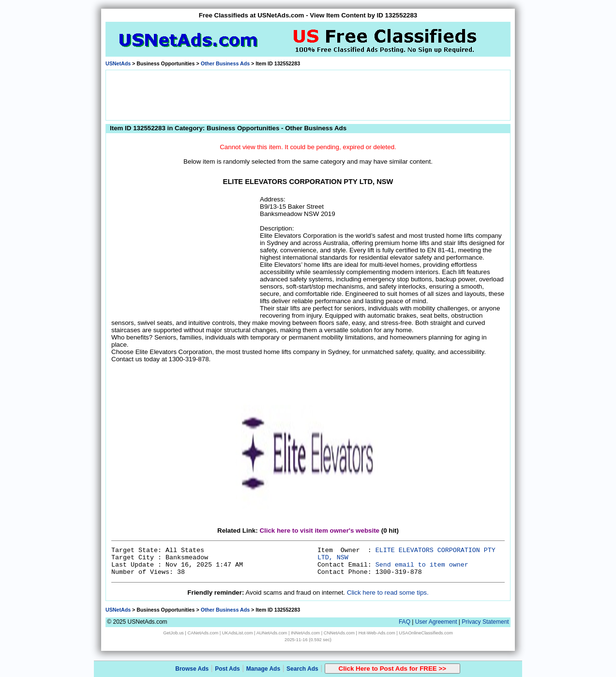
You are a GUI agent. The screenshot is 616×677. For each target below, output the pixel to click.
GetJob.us (173, 633)
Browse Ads (192, 669)
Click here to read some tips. (388, 592)
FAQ (405, 622)
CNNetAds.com (339, 633)
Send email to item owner (422, 565)
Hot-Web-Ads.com (377, 633)
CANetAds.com (203, 633)
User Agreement (436, 622)
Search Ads (302, 669)
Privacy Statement (485, 622)
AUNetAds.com (272, 633)
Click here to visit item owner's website (319, 531)
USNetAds (118, 63)
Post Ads (227, 669)
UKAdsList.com (238, 633)
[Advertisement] (308, 94)
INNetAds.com (305, 633)
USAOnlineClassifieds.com (426, 633)
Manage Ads (263, 669)
